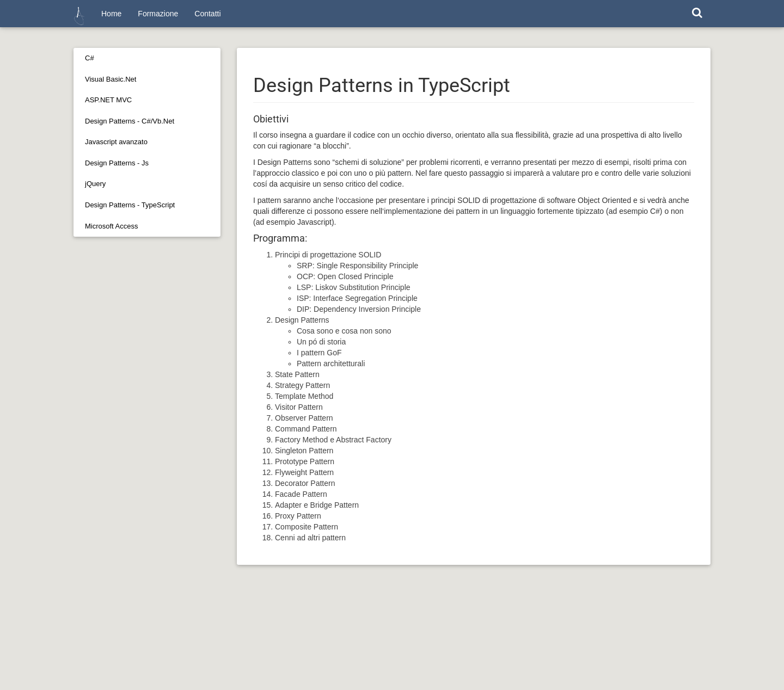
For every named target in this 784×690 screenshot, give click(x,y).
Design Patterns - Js (117, 163)
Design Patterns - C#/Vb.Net (130, 121)
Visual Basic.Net (111, 79)
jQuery (95, 184)
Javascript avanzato (116, 142)
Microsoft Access (112, 226)
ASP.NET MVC (108, 100)
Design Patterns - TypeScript (130, 205)
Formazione (158, 14)
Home (111, 14)
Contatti (207, 14)
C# (90, 58)
